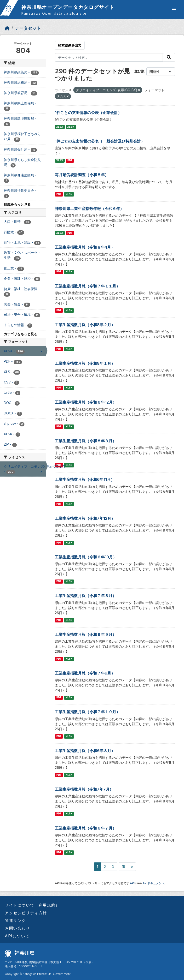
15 (124, 867)
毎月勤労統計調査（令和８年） (82, 175)
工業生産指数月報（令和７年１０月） (87, 712)
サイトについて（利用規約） (32, 905)
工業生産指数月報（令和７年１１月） (87, 286)
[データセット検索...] (109, 57)
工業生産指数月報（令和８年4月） (85, 247)
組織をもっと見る (17, 204)
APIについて (17, 936)
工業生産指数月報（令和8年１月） (85, 363)
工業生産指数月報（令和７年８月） (86, 596)
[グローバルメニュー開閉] (174, 10)
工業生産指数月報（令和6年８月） (85, 751)
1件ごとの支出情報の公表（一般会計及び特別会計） (100, 141)
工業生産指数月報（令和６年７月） (86, 828)
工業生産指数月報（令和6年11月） (85, 479)
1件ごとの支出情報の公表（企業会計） (88, 113)
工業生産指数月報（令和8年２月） (85, 325)
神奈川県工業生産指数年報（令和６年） (89, 209)
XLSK (71, 127)
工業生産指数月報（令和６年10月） (86, 557)
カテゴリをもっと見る (21, 334)
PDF (70, 160)
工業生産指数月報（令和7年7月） (84, 789)
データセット (28, 28)
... (118, 865)
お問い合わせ (17, 928)
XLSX (60, 127)
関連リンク (15, 920)
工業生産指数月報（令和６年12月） (86, 402)
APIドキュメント (154, 883)
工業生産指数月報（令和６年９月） (86, 634)
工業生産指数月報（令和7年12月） (85, 518)
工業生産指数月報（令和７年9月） (85, 673)
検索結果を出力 (70, 45)
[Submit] (169, 57)
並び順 (139, 71)
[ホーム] (7, 28)
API (132, 883)
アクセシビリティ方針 (26, 913)
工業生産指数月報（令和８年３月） (86, 441)
